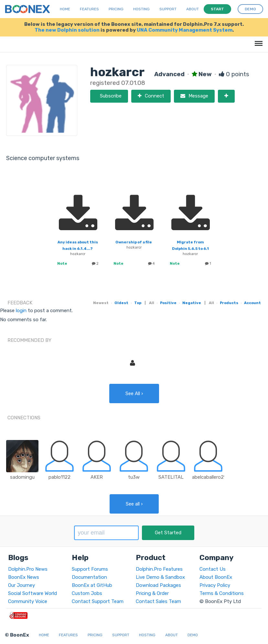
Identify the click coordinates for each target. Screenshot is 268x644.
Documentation (89, 577)
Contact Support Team (98, 601)
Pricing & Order (152, 593)
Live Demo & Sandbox (160, 577)
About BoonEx (216, 577)
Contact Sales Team (158, 601)
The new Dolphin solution (67, 30)
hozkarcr (78, 254)
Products (229, 303)
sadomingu (22, 477)
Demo (193, 635)
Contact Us (213, 569)
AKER (97, 477)
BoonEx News (24, 577)
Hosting (141, 9)
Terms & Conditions (222, 593)
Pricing (116, 9)
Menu (257, 40)
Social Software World (32, 593)
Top (138, 303)
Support (168, 9)
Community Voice (28, 601)
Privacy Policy (215, 585)
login (21, 311)
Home (65, 9)
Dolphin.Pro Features (159, 569)
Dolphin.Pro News (28, 569)
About (193, 9)
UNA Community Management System (185, 30)
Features (89, 9)
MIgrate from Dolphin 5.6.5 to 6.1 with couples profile (190, 249)
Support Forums (90, 569)
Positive (168, 303)
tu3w (134, 477)
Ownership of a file (134, 242)
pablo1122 (59, 477)
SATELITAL (171, 477)
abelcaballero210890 (215, 477)
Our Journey (21, 585)
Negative (192, 303)
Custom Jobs (87, 593)
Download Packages (158, 585)
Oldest (121, 303)
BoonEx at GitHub (92, 585)
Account (252, 303)
